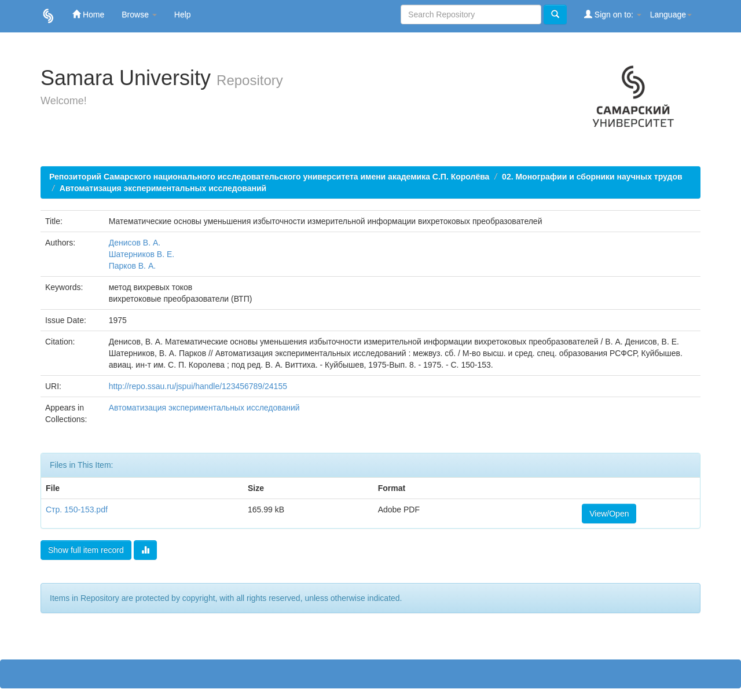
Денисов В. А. (135, 243)
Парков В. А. (132, 266)
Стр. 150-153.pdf (77, 510)
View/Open (609, 514)
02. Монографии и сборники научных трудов (592, 177)
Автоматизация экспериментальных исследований (163, 188)
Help (183, 14)
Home (88, 14)
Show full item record (86, 550)
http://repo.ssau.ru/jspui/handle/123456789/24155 (198, 386)
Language (671, 14)
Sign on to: (613, 14)
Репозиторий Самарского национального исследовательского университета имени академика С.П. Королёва (269, 177)
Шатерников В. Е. (142, 254)
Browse (139, 14)
